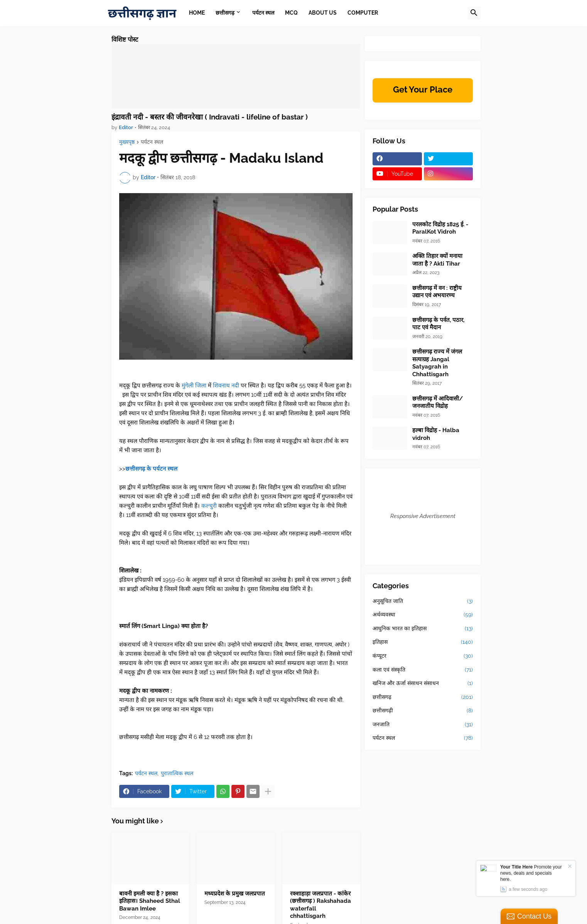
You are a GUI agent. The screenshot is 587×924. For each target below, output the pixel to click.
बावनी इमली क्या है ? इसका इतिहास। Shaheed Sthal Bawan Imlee (150, 901)
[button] (474, 13)
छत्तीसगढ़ (423, 697)
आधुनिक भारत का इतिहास (423, 629)
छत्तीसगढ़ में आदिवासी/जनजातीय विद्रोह (438, 402)
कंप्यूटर (423, 656)
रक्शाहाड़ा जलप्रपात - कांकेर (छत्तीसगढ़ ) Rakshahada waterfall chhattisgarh (320, 905)
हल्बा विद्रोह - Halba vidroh (436, 434)
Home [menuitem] (197, 13)
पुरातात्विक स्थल (177, 773)
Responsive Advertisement (423, 516)
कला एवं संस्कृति (423, 670)
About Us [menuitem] (323, 13)
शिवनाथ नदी (226, 385)
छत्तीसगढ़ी (423, 711)
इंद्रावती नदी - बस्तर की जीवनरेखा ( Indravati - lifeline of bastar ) (210, 117)
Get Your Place (423, 89)
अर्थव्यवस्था (423, 615)
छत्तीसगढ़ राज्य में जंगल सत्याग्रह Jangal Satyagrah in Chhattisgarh (437, 363)
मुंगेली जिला (194, 385)
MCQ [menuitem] (291, 13)
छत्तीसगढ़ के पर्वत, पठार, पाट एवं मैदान (438, 324)
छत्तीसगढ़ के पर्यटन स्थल (151, 469)
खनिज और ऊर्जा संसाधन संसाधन (423, 683)
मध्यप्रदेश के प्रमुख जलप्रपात (235, 894)
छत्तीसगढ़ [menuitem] (225, 13)
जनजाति (423, 725)
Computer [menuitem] (363, 13)
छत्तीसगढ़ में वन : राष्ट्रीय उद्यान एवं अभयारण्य (437, 292)
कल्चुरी (209, 506)
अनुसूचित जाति (423, 601)
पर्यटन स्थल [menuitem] (263, 13)
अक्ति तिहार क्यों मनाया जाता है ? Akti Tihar (437, 260)
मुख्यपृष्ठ (127, 142)
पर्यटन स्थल (152, 142)
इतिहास (423, 642)
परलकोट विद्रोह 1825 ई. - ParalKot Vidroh (440, 228)
